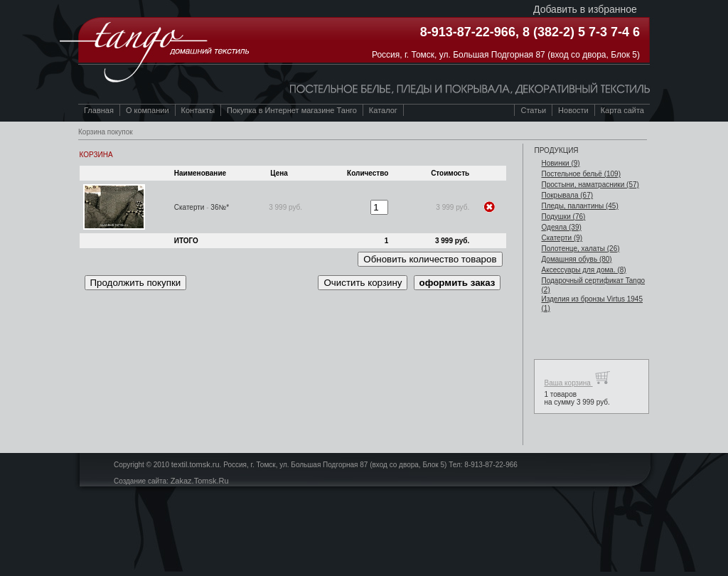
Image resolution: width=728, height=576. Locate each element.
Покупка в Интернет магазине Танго (292, 110)
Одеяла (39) (561, 227)
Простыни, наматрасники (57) (590, 185)
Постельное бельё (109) (581, 174)
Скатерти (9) (562, 238)
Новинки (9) (560, 163)
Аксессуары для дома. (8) (583, 270)
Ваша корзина (577, 378)
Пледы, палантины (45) (579, 206)
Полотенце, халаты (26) (580, 249)
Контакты (198, 110)
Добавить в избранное (585, 9)
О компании (148, 110)
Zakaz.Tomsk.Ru (200, 481)
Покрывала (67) (567, 195)
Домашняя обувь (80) (576, 259)
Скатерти (189, 207)
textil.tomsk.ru (196, 464)
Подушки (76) (563, 217)
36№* (220, 207)
